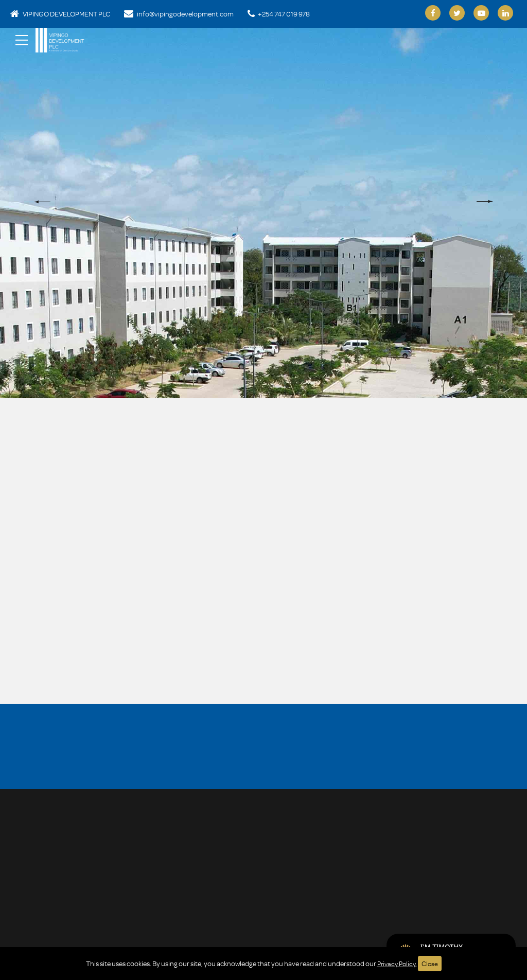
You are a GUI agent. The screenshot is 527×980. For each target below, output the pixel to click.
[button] (42, 202)
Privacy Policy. (397, 963)
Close (432, 963)
